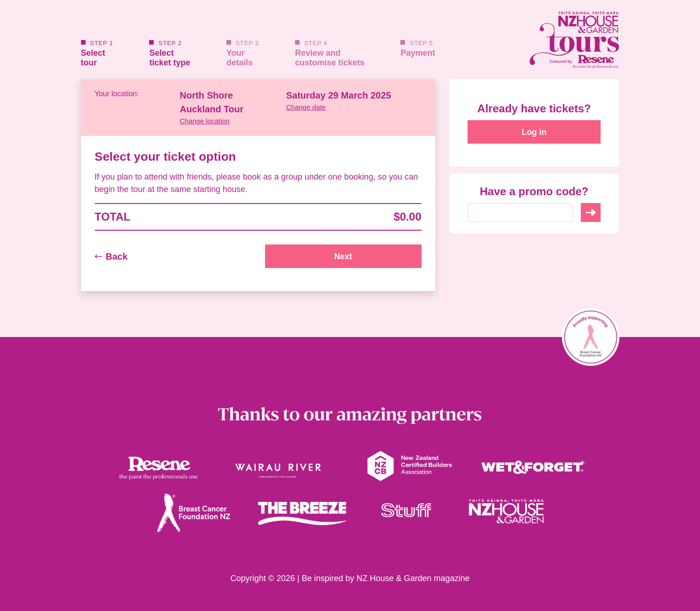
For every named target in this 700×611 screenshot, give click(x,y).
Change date (306, 107)
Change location (205, 121)
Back (111, 256)
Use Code (591, 212)
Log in (534, 132)
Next (343, 256)
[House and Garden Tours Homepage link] (534, 40)
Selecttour (97, 54)
